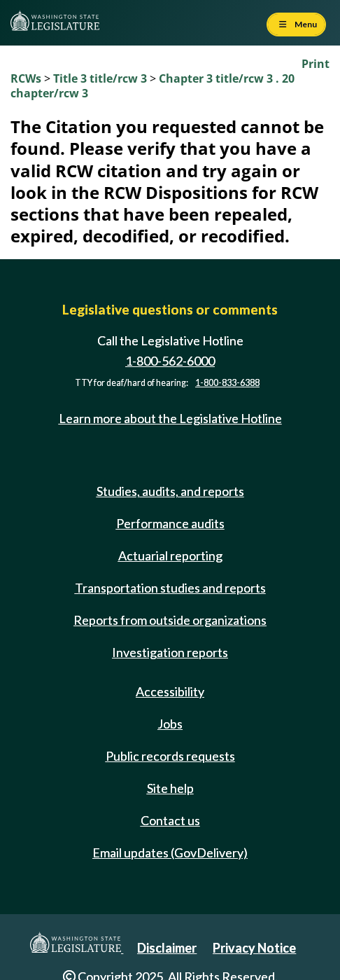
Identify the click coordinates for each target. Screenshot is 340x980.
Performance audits (170, 523)
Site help (170, 788)
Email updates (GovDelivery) (170, 853)
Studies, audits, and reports (170, 491)
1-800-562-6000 (170, 361)
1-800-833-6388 (227, 383)
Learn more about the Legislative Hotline (170, 418)
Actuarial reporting (170, 555)
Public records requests (170, 756)
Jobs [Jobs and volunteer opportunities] (170, 724)
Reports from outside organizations (170, 620)
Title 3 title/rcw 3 (101, 78)
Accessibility (170, 691)
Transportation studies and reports (170, 588)
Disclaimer (167, 948)
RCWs (26, 78)
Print (316, 64)
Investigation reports (170, 652)
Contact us (170, 820)
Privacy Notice (254, 948)
